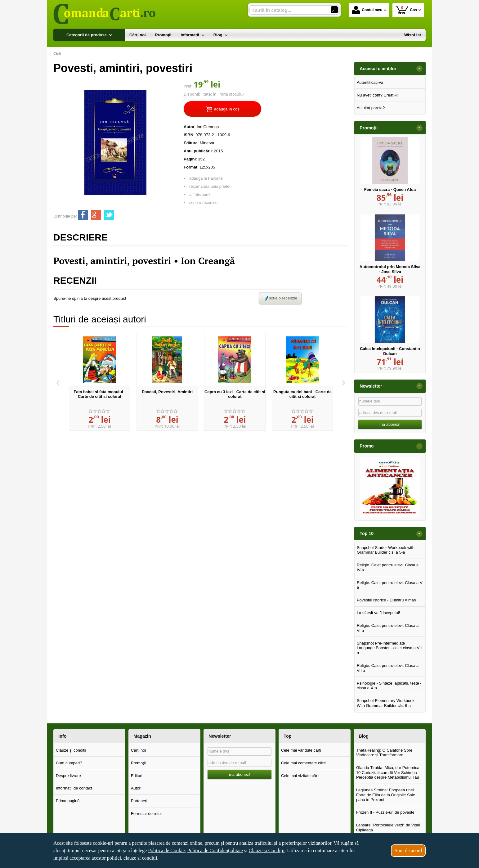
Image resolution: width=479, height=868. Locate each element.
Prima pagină (68, 801)
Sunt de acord (408, 850)
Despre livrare (68, 776)
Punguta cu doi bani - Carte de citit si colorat (302, 394)
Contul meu (367, 10)
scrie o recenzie (203, 202)
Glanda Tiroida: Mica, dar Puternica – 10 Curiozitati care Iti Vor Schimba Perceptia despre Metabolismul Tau (389, 772)
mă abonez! (390, 424)
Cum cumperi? (69, 763)
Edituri (137, 776)
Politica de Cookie (166, 850)
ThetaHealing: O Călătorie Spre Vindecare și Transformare (384, 753)
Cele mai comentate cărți (303, 763)
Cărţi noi (138, 750)
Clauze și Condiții (267, 850)
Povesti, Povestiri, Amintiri (167, 392)
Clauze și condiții (71, 750)
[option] (100, 382)
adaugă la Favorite (206, 178)
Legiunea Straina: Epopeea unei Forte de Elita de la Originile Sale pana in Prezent (386, 795)
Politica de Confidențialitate (215, 850)
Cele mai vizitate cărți (300, 776)
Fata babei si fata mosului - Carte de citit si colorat (100, 394)
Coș (406, 10)
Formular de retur (146, 814)
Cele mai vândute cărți (301, 750)
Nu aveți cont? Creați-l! (377, 95)
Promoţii (138, 763)
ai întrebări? (200, 194)
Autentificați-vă (370, 82)
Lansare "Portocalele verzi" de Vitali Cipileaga (388, 828)
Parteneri (139, 801)
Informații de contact (74, 788)
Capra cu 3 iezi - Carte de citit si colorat (235, 394)
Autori (136, 788)
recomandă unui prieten (210, 186)
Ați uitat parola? (371, 108)
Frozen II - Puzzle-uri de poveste (385, 812)
